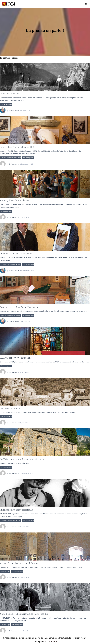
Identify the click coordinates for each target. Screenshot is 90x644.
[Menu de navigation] (86, 4)
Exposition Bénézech (10, 94)
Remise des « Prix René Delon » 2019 (17, 147)
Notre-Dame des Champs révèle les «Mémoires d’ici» (25, 614)
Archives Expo (5, 571)
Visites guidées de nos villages (14, 200)
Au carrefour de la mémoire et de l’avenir (19, 563)
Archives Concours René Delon (11, 158)
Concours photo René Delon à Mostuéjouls (20, 307)
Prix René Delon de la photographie (17, 510)
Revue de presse (6, 104)
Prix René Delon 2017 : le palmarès (16, 254)
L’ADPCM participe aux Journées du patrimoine (22, 459)
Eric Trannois (13, 164)
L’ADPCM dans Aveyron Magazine (16, 358)
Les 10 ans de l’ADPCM (10, 408)
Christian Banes (14, 111)
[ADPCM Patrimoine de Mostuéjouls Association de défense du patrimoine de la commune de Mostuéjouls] (8, 4)
